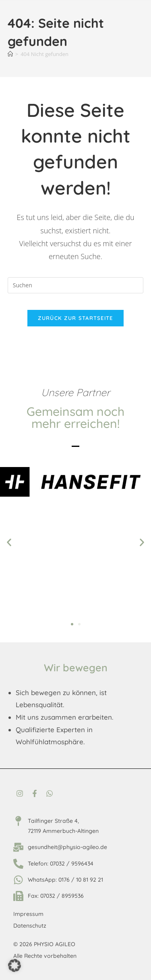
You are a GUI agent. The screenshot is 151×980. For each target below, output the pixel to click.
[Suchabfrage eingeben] (76, 285)
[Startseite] (10, 54)
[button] (9, 543)
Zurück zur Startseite (75, 318)
